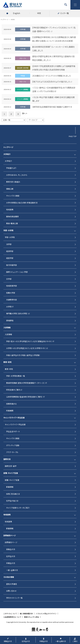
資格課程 (10, 320)
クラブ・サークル (12, 452)
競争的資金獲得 (12, 217)
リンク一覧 (64, 13)
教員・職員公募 (12, 223)
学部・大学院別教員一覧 (16, 376)
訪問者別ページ (10, 535)
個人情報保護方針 (26, 614)
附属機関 (10, 411)
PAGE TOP (73, 136)
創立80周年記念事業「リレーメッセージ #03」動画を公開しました (53, 49)
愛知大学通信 (12, 584)
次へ (24, 113)
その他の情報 (9, 577)
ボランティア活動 (13, 445)
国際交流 (7, 459)
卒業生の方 (11, 563)
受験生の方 (11, 549)
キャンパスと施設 (13, 196)
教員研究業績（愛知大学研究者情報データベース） (26, 383)
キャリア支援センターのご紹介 (18, 508)
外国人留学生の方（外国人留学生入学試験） (23, 355)
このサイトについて (10, 614)
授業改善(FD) (11, 404)
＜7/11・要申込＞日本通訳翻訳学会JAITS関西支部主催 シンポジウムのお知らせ (54, 89)
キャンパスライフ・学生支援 (14, 418)
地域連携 (10, 210)
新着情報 (10, 487)
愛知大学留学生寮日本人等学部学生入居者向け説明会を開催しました (53, 58)
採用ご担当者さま (13, 494)
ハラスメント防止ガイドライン (46, 614)
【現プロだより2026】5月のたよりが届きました (51, 82)
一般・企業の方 (12, 570)
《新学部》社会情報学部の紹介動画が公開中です (52, 107)
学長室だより (11, 168)
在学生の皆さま (12, 501)
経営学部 (10, 258)
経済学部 (10, 251)
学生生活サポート (13, 431)
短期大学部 (11, 293)
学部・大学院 (8, 230)
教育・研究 (7, 362)
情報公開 (10, 189)
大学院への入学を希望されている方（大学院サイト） (26, 348)
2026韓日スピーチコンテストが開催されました (52, 76)
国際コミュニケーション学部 (17, 272)
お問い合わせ (11, 591)
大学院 (9, 307)
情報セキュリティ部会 (31, 617)
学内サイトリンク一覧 (14, 598)
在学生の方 (11, 556)
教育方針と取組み (13, 182)
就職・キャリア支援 (11, 473)
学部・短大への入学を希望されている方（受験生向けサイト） (29, 341)
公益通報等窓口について (12, 617)
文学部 (9, 279)
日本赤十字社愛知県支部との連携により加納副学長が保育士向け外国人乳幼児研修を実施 (54, 68)
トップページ (8, 147)
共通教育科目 (12, 300)
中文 (39, 13)
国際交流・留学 (11, 466)
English (17, 13)
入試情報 (7, 327)
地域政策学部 (12, 286)
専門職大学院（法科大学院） (17, 313)
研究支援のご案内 (13, 390)
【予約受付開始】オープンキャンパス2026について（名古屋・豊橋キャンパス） (54, 29)
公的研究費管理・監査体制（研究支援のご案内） (24, 397)
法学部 (9, 244)
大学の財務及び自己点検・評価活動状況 (22, 203)
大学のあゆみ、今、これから (17, 175)
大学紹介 (7, 154)
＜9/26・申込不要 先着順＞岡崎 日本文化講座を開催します (53, 99)
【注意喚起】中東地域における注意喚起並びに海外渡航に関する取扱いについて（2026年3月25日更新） (54, 39)
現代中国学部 (12, 265)
